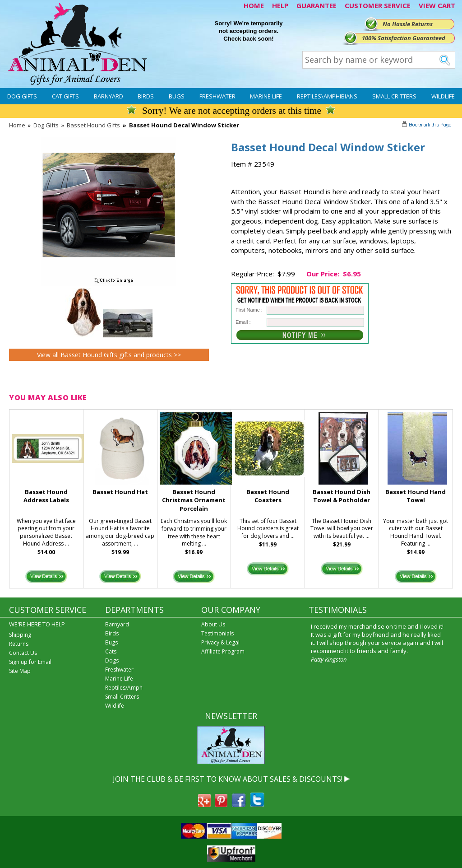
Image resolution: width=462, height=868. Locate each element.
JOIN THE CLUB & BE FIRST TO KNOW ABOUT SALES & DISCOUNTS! (228, 779)
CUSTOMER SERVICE (378, 5)
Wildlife (443, 96)
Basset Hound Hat (120, 492)
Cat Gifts (65, 96)
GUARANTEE (316, 5)
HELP (280, 5)
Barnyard (109, 96)
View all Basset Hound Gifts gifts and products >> (109, 355)
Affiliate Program (223, 651)
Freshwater (217, 96)
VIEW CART (437, 5)
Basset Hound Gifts (93, 125)
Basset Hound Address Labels (46, 496)
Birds (146, 96)
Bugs (177, 96)
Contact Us (23, 653)
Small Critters (394, 96)
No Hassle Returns (408, 24)
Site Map (20, 671)
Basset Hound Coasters (268, 496)
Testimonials (217, 633)
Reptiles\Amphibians (327, 96)
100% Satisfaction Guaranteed (404, 38)
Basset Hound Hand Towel (416, 496)
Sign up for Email (30, 662)
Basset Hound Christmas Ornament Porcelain (194, 500)
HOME (254, 5)
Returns (19, 644)
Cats (111, 651)
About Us (213, 624)
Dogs (112, 660)
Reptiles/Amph (124, 688)
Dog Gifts (22, 96)
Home (17, 125)
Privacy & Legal (220, 642)
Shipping (20, 635)
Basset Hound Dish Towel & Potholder (342, 496)
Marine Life (266, 96)
